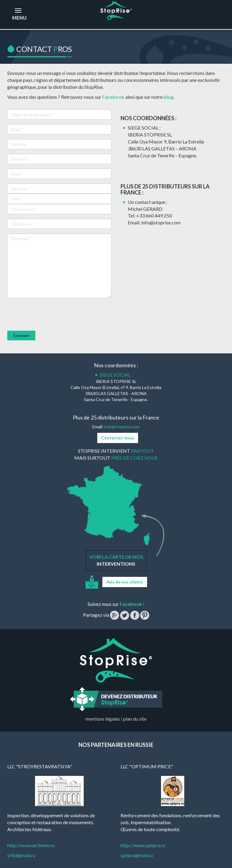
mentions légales (103, 719)
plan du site (135, 719)
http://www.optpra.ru (143, 845)
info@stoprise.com (122, 427)
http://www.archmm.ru (31, 845)
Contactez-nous (118, 438)
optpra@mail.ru (137, 855)
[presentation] (53, 314)
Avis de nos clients (125, 582)
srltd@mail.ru (21, 855)
